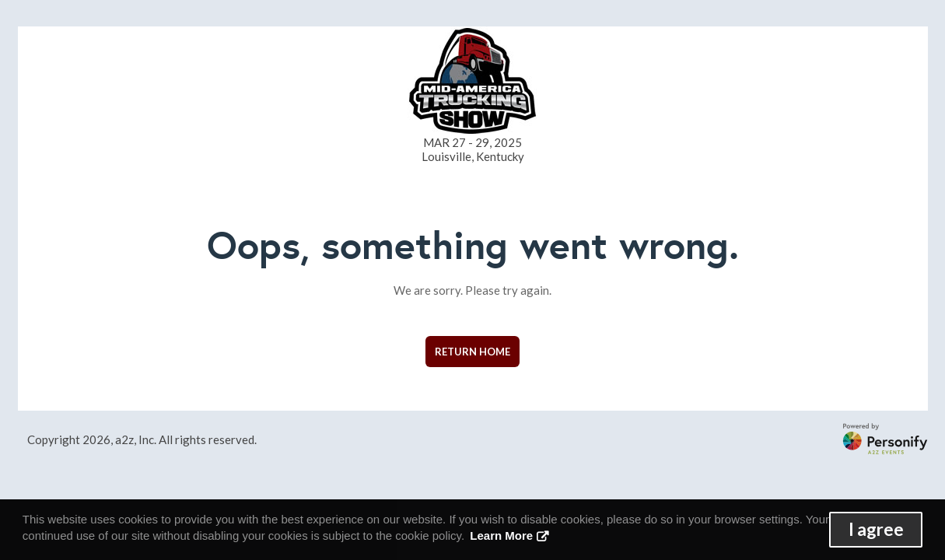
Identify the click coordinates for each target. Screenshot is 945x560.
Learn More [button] (501, 535)
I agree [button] (876, 529)
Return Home (472, 352)
